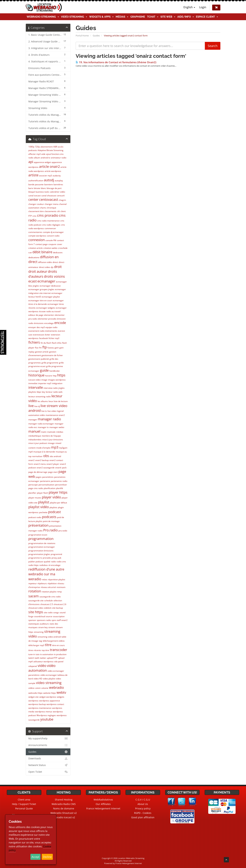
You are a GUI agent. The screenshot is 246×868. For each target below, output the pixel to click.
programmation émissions (41, 551)
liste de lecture (61, 401)
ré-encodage (54, 565)
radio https (33, 565)
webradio (56, 687)
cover (60, 244)
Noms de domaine (64, 808)
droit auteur (38, 271)
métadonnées (35, 440)
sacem (34, 596)
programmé (56, 554)
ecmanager (46, 281)
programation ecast (38, 535)
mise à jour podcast (38, 443)
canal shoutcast (49, 196)
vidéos (31, 688)
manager (33, 420)
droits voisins (54, 276)
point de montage (51, 521)
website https (50, 693)
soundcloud (40, 616)
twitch (31, 658)
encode (60, 323)
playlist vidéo (39, 507)
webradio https (35, 693)
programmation (41, 539)
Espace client (207, 17)
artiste (33, 175)
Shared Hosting (64, 800)
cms (34, 216)
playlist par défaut (58, 503)
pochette (43, 512)
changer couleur (36, 204)
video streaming (49, 683)
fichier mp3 (54, 338)
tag (40, 641)
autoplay (59, 181)
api (31, 162)
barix (31, 188)
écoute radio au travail (50, 311)
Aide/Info (186, 17)
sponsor (32, 620)
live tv (44, 411)
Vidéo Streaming (74, 17)
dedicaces (58, 252)
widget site (33, 697)
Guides (96, 36)
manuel (34, 431)
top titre (45, 650)
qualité (47, 562)
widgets (61, 697)
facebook (43, 338)
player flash (42, 493)
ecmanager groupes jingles (41, 289)
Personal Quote (24, 808)
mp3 (55, 447)
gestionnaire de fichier (52, 355)
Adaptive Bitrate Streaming (50, 150)
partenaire (45, 481)
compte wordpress (37, 236)
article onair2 (49, 167)
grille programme (50, 363)
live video (52, 411)
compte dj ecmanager (53, 232)
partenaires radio (59, 481)
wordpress (33, 701)
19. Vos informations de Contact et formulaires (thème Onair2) (116, 62)
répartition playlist (56, 579)
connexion (37, 240)
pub (59, 558)
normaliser (37, 456)
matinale (51, 432)
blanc (43, 188)
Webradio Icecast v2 (64, 817)
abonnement (47, 147)
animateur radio (59, 158)
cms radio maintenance (48, 221)
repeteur (33, 583)
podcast (54, 512)
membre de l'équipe (51, 436)
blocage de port (54, 188)
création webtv (50, 248)
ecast (33, 281)
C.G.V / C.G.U (143, 800)
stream (52, 627)
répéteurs (42, 583)
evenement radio (36, 331)
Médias (122, 17)
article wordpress (53, 171)
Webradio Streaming (43, 17)
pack (64, 468)
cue (30, 252)
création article (36, 248)
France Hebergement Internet (103, 808)
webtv (61, 692)
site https (36, 612)
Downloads (48, 758)
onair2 (31, 460)
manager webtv (57, 427)
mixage (51, 443)
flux (37, 348)
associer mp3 (46, 176)
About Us (143, 804)
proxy (54, 558)
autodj (49, 180)
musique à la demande (44, 452)
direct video (45, 267)
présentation (38, 525)
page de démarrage (38, 472)
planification (50, 488)
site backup (57, 608)
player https (58, 492)
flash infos (57, 343)
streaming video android (49, 637)
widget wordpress (48, 697)
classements (50, 211)
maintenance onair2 (55, 415)
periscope (33, 485)
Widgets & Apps (101, 17)
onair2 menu (40, 464)
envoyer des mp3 (37, 327)
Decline (47, 857)
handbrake (54, 371)
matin (44, 432)
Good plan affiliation (143, 817)
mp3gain (63, 448)
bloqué (32, 192)
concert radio (53, 236)
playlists (53, 507)
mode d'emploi (43, 448)
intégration (57, 383)
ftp (45, 347)
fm (40, 348)
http (55, 376)
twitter (43, 658)
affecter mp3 (35, 154)
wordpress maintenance (40, 708)
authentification (36, 181)
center (33, 199)
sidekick (48, 608)
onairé (58, 468)
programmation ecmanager (42, 547)
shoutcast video (36, 608)
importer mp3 (45, 383)
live (31, 406)
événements (51, 331)
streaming (39, 632)
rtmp (59, 592)
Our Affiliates (103, 804)
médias (60, 432)
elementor (49, 315)
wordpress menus (44, 712)
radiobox (43, 565)
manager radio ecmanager (41, 424)
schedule (49, 601)
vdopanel (33, 666)
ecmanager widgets (46, 308)
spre (54, 620)
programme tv (35, 558)
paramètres (48, 477)
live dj (37, 406)
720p (37, 147)
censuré (61, 196)
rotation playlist (49, 592)
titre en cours (58, 645)
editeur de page (36, 315)
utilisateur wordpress (43, 662)
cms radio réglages (51, 225)
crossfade (63, 248)
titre (48, 645)
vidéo (42, 666)
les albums (43, 401)
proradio (47, 558)
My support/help (48, 738)
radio (53, 562)
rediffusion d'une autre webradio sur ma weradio (46, 574)
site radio (48, 612)
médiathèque (35, 436)
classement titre (36, 211)
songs (56, 612)
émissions (39, 323)
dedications (34, 257)
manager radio (49, 419)
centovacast (49, 199)
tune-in (32, 654)
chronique (51, 208)
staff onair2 (62, 620)
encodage (49, 323)
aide (43, 154)
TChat (153, 17)
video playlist (49, 679)
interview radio (51, 388)
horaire (49, 376)
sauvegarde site (36, 601)
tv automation (47, 654)
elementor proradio (47, 319)
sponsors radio (44, 620)
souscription (59, 616)
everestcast (39, 335)
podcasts (49, 517)
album (37, 158)
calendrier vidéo (57, 192)
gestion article (42, 352)
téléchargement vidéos (54, 641)
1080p (31, 147)
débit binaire (42, 252)
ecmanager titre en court (40, 300)
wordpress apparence (50, 701)
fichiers (34, 342)
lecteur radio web (54, 392)
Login (203, 7)
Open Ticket (48, 772)
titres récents (35, 650)
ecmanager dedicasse (50, 286)
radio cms (61, 562)
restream (61, 587)
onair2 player (53, 464)
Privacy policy (143, 808)
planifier (32, 493)
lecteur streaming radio (40, 396)
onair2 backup (42, 460)
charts (43, 208)
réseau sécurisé (48, 587)
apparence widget (42, 162)
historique (36, 375)
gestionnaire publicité (39, 359)
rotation (35, 591)
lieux (51, 401)
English (189, 7)
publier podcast (36, 562)
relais (45, 579)
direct (55, 262)
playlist (44, 502)
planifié (60, 488)
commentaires (35, 232)
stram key (43, 627)
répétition (52, 583)
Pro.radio (50, 530)
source (49, 616)
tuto (38, 654)
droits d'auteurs (43, 274)
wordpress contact (55, 704)
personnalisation (46, 485)
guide (44, 370)
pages (39, 477)
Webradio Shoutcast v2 (64, 813)
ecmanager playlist (51, 297)
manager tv (43, 427)
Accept (35, 857)
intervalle (36, 387)
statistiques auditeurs (39, 624)
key (43, 392)
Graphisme (138, 17)
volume (45, 688)
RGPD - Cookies (143, 813)
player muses (35, 498)
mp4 (30, 452)
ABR (55, 147)
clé (58, 211)
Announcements (48, 745)
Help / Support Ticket (24, 804)
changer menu (52, 204)
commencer (50, 228)
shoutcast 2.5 (47, 604)
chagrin (62, 200)
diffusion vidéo (45, 262)
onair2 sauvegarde (46, 468)
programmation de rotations (42, 543)
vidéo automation (42, 668)
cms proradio (48, 215)
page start (53, 472)
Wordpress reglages (46, 715)
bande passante (36, 184)
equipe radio (51, 327)
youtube (47, 719)
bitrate (37, 188)
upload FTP (52, 658)
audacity (57, 176)
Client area (24, 800)
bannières (58, 184)
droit (58, 267)
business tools (42, 192)
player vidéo (51, 497)
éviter (47, 335)
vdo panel (59, 662)
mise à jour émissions (53, 440)
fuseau (51, 348)
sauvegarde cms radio (50, 597)
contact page (42, 244)
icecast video (35, 380)
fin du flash (46, 343)
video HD (38, 679)
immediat (33, 383)
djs (52, 267)
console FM (51, 240)
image (44, 380)
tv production (60, 654)
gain (57, 348)
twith (37, 658)
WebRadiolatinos (103, 800)
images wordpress (57, 380)
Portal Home (82, 36)
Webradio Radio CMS (64, 804)
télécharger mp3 (36, 645)
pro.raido (63, 531)
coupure (52, 244)
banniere (49, 184)
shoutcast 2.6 (60, 604)
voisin (38, 688)
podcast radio (35, 517)
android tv (45, 158)
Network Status (48, 765)
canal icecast (35, 196)
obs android (55, 456)
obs (46, 456)
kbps (39, 392)
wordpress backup (37, 704)
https (61, 375)
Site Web (168, 17)
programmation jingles (39, 554)
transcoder (59, 650)
